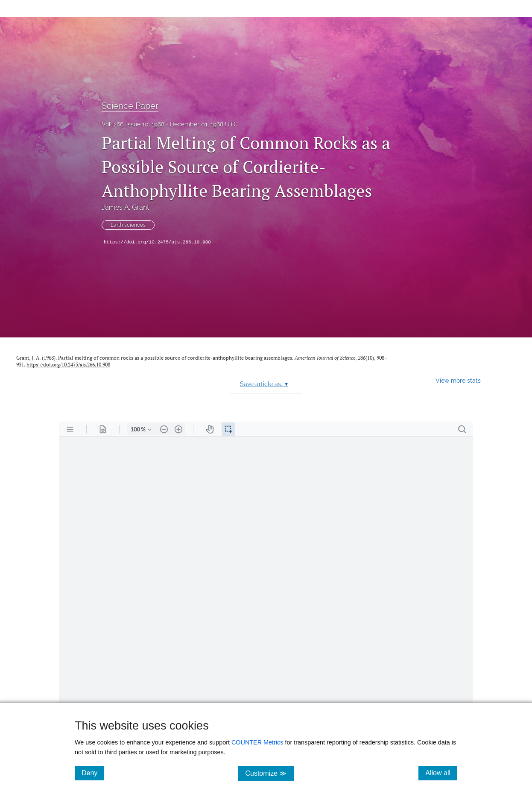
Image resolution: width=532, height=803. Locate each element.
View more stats (458, 380)
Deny (93, 773)
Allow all (441, 773)
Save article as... (264, 384)
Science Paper (130, 106)
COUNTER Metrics (257, 742)
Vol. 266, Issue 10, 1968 (133, 124)
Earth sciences (128, 225)
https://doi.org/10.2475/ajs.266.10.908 (157, 242)
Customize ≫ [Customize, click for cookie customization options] (269, 773)
